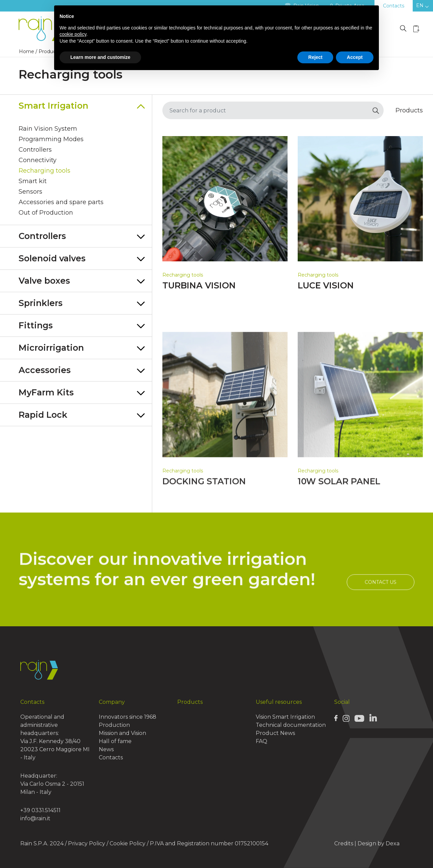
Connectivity (38, 160)
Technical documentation (291, 725)
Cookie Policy (128, 843)
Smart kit (33, 181)
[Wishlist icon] (416, 29)
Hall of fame (115, 741)
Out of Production (46, 213)
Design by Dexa (379, 843)
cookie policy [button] (73, 34)
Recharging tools (44, 171)
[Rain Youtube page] (359, 718)
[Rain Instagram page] (346, 718)
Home (27, 51)
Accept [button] (355, 57)
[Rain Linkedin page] (373, 718)
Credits (344, 843)
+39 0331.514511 (40, 810)
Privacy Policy (87, 843)
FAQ (261, 741)
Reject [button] (315, 57)
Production (114, 725)
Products (190, 702)
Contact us (381, 607)
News (106, 749)
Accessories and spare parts (61, 202)
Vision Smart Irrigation (285, 717)
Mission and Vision (122, 733)
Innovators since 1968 (128, 717)
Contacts (394, 6)
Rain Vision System (48, 129)
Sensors (30, 192)
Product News (275, 733)
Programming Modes (51, 139)
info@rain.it (35, 818)
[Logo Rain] (44, 29)
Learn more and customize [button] (100, 57)
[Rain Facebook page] (336, 718)
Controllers (35, 150)
